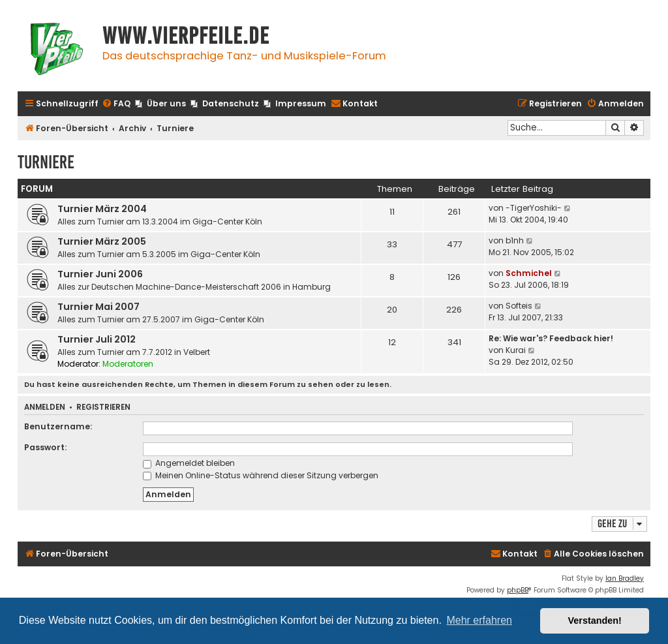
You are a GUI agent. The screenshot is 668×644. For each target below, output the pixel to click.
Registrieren (103, 407)
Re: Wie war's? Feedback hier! (551, 338)
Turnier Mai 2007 (99, 307)
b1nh (515, 240)
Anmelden (45, 407)
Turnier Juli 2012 (97, 339)
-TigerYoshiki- (534, 208)
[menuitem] (116, 104)
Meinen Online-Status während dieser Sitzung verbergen (261, 475)
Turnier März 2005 (102, 241)
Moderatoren (128, 364)
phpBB (518, 590)
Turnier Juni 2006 (100, 274)
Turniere (46, 162)
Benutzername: (58, 426)
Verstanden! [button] (595, 621)
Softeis (519, 306)
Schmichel (529, 273)
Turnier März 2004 (102, 209)
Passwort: (45, 447)
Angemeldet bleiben (189, 463)
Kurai (516, 350)
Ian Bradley (625, 578)
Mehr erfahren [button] (479, 620)
